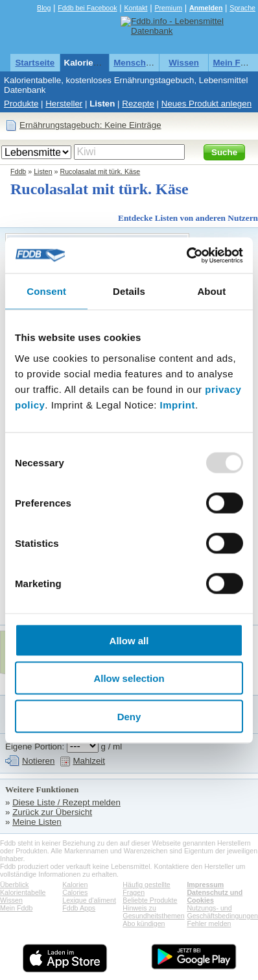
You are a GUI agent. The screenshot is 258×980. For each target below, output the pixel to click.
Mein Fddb (234, 63)
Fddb (18, 171)
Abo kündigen (144, 923)
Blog (44, 8)
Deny (129, 716)
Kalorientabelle (95, 63)
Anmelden (206, 8)
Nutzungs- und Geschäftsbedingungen (222, 912)
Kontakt (135, 8)
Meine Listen (37, 822)
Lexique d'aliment (89, 900)
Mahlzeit (89, 761)
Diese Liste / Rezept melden (66, 802)
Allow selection (129, 678)
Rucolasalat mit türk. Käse (100, 171)
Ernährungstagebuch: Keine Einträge (90, 125)
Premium (168, 8)
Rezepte (138, 104)
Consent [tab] (46, 291)
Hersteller (64, 104)
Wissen (184, 63)
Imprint (178, 404)
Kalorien (75, 885)
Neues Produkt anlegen (206, 104)
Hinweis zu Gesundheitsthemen (153, 912)
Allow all (129, 640)
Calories (75, 892)
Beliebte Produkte (150, 900)
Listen (102, 104)
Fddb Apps (79, 908)
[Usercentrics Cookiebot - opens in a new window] (186, 255)
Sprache (242, 8)
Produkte (21, 104)
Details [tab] (129, 291)
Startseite (35, 63)
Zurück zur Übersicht (52, 812)
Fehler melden (209, 923)
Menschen (135, 63)
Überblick (14, 885)
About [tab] (211, 291)
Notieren (38, 761)
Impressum (205, 885)
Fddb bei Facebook (87, 8)
